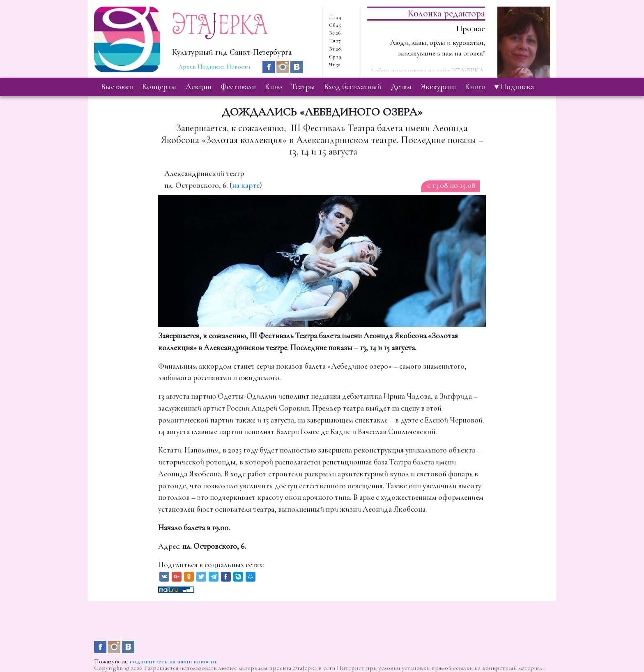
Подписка (211, 67)
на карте (246, 185)
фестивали (238, 87)
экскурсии (438, 87)
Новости (238, 67)
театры (303, 87)
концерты (159, 87)
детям (401, 87)
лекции (199, 87)
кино (274, 87)
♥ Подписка (514, 87)
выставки (117, 87)
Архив (187, 67)
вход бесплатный (353, 87)
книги (475, 87)
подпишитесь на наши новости (173, 661)
